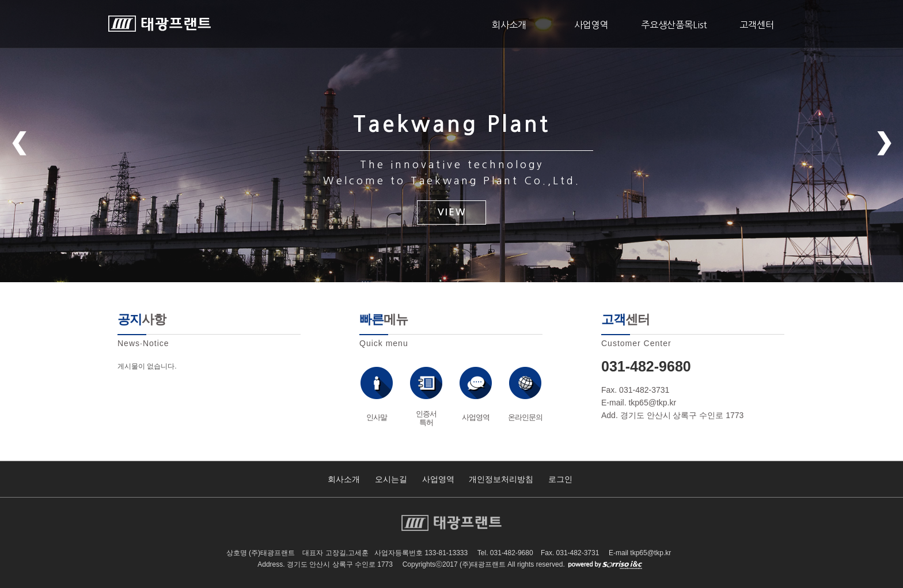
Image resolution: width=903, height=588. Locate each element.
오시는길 (391, 479)
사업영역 (591, 25)
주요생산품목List (674, 25)
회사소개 (509, 25)
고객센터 (757, 25)
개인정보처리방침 (501, 479)
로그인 (560, 479)
